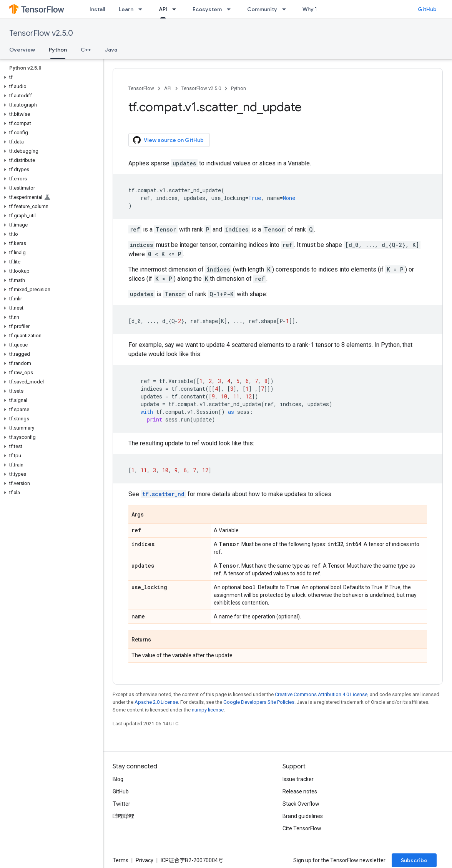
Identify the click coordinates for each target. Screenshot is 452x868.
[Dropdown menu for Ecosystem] (231, 9)
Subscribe (414, 860)
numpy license (208, 710)
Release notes (300, 791)
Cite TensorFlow (302, 828)
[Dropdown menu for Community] (286, 9)
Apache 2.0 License (156, 702)
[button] (50, 77)
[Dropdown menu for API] (176, 9)
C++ (86, 50)
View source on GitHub (168, 140)
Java (111, 50)
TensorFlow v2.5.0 (41, 33)
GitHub (427, 9)
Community (262, 9)
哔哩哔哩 (123, 816)
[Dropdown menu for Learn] (143, 9)
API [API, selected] (163, 9)
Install (97, 9)
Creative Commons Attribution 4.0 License (321, 694)
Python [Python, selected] (58, 50)
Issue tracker (298, 779)
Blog (118, 779)
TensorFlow (141, 88)
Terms (120, 860)
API (168, 88)
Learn (126, 9)
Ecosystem (207, 9)
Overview (22, 50)
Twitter (121, 804)
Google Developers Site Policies (259, 702)
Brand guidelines (303, 816)
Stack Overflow (301, 804)
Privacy (145, 860)
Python (238, 88)
